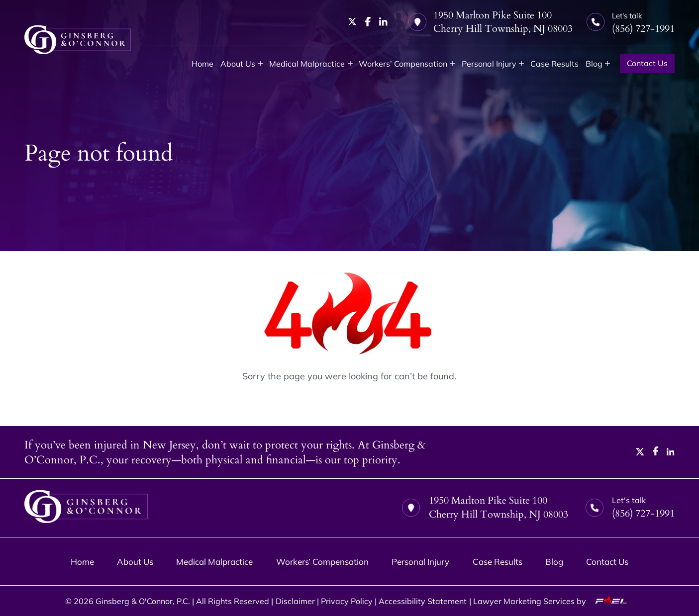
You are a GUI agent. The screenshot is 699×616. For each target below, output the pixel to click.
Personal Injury (489, 64)
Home (202, 64)
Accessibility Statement (423, 601)
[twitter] (352, 22)
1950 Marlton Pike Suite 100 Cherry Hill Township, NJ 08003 (491, 22)
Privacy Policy (347, 601)
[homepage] (78, 40)
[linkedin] (383, 22)
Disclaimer (295, 601)
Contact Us (647, 63)
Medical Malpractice (307, 64)
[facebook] (368, 22)
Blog (594, 64)
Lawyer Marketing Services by (553, 601)
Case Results (554, 64)
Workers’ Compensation (403, 64)
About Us (238, 64)
